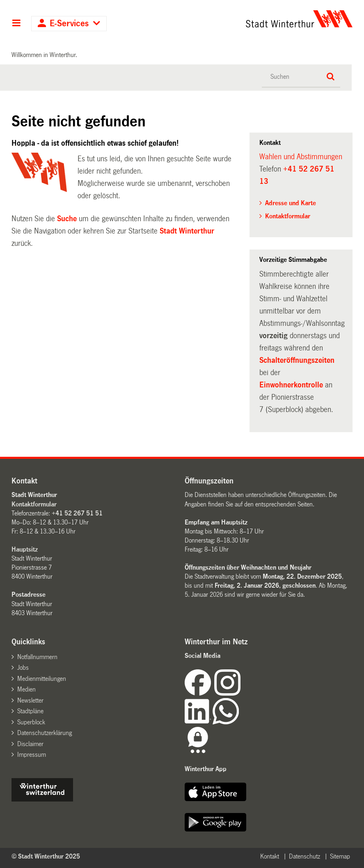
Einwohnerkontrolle (292, 385)
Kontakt (270, 856)
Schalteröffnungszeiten (297, 360)
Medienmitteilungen (42, 679)
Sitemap (340, 856)
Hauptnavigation (16, 24)
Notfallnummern (37, 657)
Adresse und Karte (291, 203)
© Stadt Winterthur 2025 (46, 856)
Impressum (32, 755)
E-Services (69, 24)
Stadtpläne (30, 711)
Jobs (23, 668)
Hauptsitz (25, 549)
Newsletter (30, 700)
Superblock (31, 722)
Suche (67, 219)
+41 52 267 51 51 (77, 513)
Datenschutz (304, 856)
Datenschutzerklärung (45, 733)
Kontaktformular (288, 216)
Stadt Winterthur (187, 231)
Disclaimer (30, 744)
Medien (26, 689)
